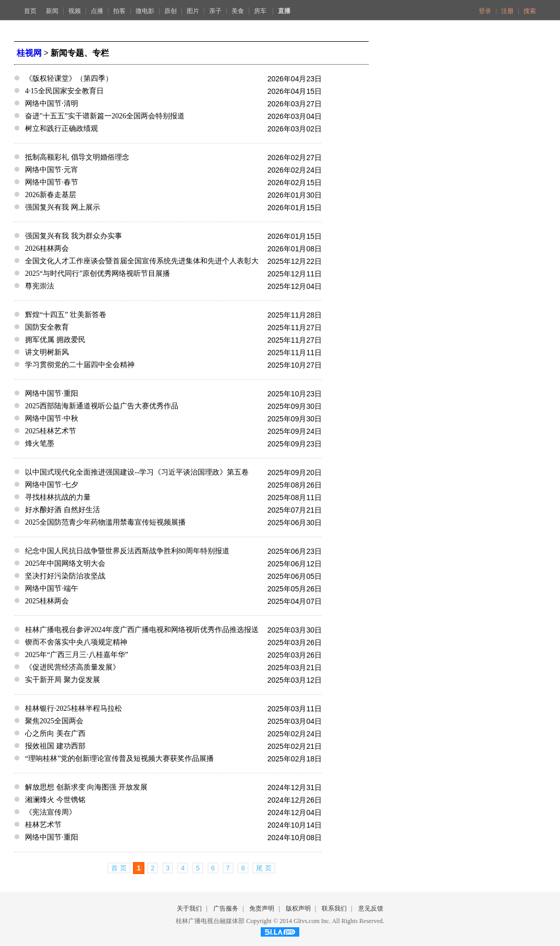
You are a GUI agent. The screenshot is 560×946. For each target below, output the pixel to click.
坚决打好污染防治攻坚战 (65, 576)
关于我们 (189, 908)
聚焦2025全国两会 (54, 721)
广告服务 (226, 908)
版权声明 (298, 908)
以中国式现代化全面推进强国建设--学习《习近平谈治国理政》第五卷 (137, 472)
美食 (238, 11)
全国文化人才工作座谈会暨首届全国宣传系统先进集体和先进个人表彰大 (142, 261)
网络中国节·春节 (52, 182)
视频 (75, 11)
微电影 (145, 11)
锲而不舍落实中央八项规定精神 (76, 642)
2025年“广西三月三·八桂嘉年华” (77, 655)
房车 (261, 11)
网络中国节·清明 (52, 104)
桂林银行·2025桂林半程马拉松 (74, 708)
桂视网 (29, 53)
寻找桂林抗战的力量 (58, 497)
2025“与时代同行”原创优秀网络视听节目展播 (98, 274)
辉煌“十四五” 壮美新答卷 (66, 315)
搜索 (530, 11)
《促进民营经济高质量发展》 (72, 667)
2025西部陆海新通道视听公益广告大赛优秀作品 (102, 406)
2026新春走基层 (51, 195)
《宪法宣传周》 (51, 812)
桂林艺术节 (43, 825)
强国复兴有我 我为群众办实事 (74, 236)
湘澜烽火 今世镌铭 (55, 800)
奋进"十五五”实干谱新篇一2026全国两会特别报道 (105, 116)
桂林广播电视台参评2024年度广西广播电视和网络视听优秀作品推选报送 (142, 630)
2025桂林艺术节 (51, 431)
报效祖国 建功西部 (55, 746)
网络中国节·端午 (52, 589)
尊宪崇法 (40, 286)
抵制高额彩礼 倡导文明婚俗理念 (77, 157)
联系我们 (334, 908)
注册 (507, 11)
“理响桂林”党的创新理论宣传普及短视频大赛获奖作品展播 (119, 759)
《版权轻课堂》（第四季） (69, 78)
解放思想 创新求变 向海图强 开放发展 (86, 787)
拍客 (119, 11)
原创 (171, 11)
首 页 (119, 868)
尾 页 (264, 868)
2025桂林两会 (47, 601)
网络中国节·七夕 (52, 485)
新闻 (52, 11)
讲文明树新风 (47, 352)
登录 (485, 11)
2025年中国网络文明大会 (65, 563)
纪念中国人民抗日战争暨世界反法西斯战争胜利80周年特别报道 (127, 551)
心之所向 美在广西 (55, 733)
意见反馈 (371, 908)
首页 (30, 11)
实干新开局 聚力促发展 (63, 680)
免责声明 (262, 908)
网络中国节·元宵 (52, 170)
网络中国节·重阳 (52, 393)
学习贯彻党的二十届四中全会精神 (80, 365)
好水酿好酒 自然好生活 (63, 510)
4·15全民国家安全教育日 (64, 91)
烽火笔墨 (40, 444)
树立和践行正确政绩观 (62, 129)
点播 (97, 11)
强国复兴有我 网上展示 (63, 207)
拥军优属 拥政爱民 (55, 340)
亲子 (215, 11)
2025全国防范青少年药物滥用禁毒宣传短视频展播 (105, 522)
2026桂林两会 (47, 248)
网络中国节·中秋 (52, 419)
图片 (193, 11)
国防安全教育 (47, 327)
